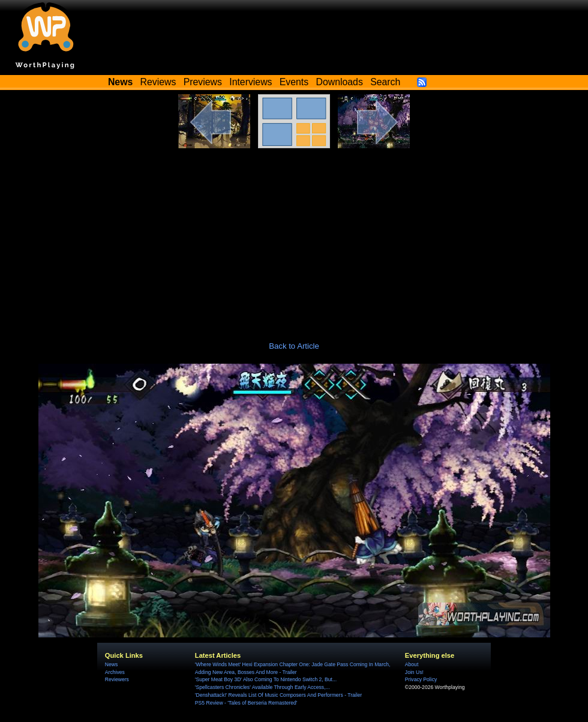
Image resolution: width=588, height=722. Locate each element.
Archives (115, 672)
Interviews (250, 82)
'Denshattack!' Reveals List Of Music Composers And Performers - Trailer (278, 695)
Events (294, 82)
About (412, 664)
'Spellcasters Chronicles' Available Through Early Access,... (262, 687)
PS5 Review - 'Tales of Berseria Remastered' (246, 703)
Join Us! (414, 672)
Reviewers (117, 679)
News (111, 664)
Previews (203, 82)
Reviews (158, 82)
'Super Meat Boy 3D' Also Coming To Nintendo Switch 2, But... (266, 679)
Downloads (340, 82)
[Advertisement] (294, 238)
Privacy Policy (421, 679)
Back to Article (294, 346)
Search (385, 82)
